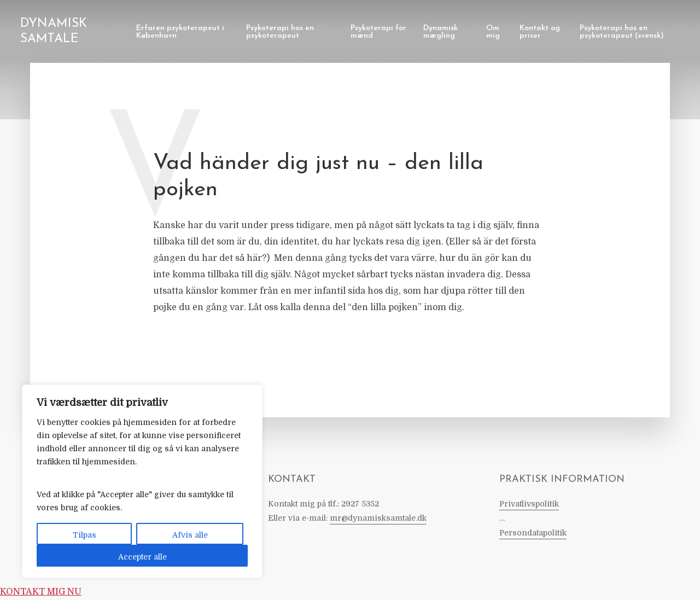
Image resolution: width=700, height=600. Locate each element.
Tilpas (84, 535)
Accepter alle (142, 557)
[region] (142, 481)
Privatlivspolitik (529, 504)
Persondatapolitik (533, 533)
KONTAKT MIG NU (41, 592)
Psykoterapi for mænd (378, 32)
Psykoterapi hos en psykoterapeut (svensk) (622, 32)
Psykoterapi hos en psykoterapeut (280, 32)
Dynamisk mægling (441, 32)
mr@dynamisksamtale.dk (378, 518)
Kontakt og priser (540, 32)
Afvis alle (190, 535)
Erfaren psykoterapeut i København (180, 32)
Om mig (493, 32)
